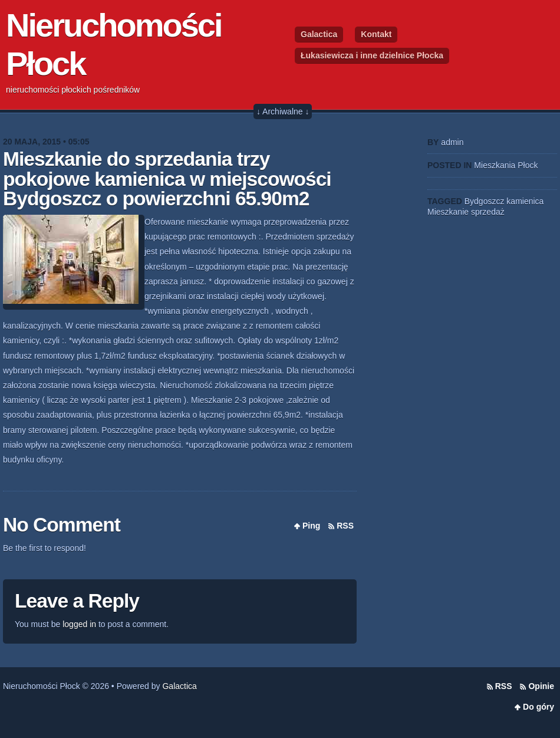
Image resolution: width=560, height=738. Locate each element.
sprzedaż (488, 212)
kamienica (525, 201)
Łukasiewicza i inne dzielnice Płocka (372, 55)
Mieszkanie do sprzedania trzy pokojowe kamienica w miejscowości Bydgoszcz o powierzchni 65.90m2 (167, 179)
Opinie (541, 686)
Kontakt (376, 34)
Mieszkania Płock (506, 165)
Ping (311, 526)
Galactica (319, 34)
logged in (79, 624)
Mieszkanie (448, 212)
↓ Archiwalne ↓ (283, 111)
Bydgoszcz (485, 201)
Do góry (538, 707)
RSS (345, 526)
